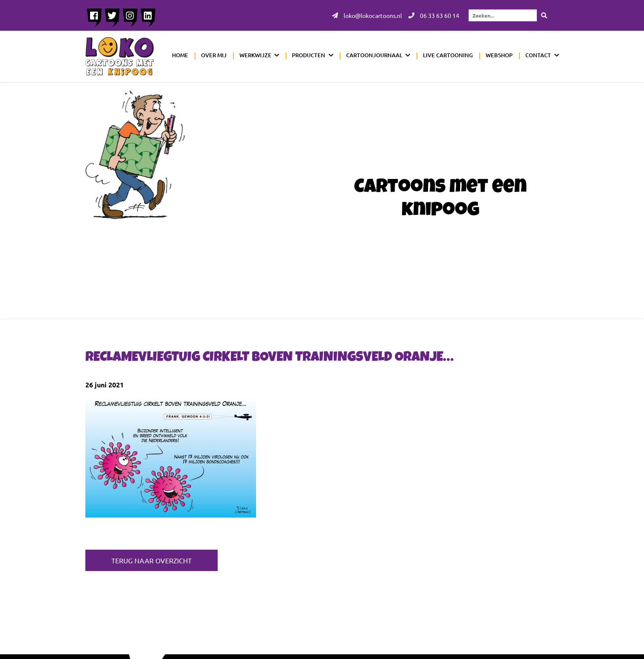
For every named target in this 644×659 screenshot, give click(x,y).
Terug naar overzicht (152, 560)
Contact (538, 55)
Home (180, 55)
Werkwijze (255, 55)
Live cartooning (448, 55)
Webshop (499, 55)
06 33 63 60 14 (434, 15)
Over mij (214, 55)
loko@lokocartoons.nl (367, 15)
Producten (309, 55)
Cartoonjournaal (374, 55)
